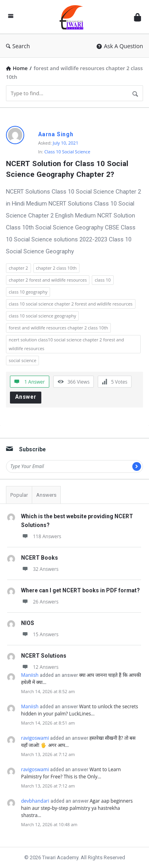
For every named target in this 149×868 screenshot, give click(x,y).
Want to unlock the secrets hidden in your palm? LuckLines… (80, 710)
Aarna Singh (56, 134)
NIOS (28, 623)
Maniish (30, 675)
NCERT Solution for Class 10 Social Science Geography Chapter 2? (68, 169)
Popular (19, 495)
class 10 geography (28, 292)
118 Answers (41, 536)
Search (18, 46)
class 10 (103, 280)
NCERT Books (40, 558)
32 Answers (40, 569)
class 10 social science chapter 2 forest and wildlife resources (71, 304)
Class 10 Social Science (67, 152)
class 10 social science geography (42, 316)
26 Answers (40, 602)
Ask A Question (120, 46)
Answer (26, 397)
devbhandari (35, 801)
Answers (46, 495)
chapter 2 (18, 268)
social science (22, 360)
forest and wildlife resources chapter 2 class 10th (58, 328)
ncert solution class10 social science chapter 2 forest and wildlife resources (66, 344)
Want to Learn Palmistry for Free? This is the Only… (71, 773)
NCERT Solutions (44, 656)
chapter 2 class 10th (56, 268)
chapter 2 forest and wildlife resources (48, 280)
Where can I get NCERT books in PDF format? (80, 590)
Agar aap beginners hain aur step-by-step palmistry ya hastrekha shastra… (77, 808)
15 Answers (40, 634)
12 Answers (40, 667)
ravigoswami (35, 738)
